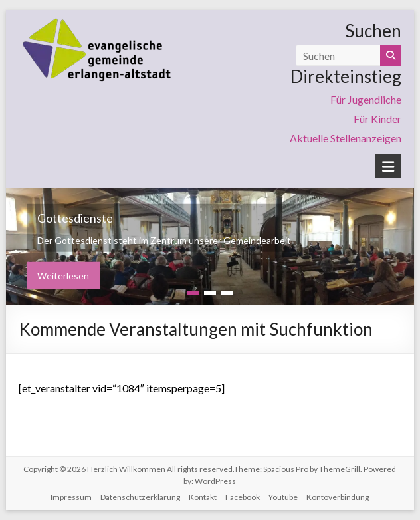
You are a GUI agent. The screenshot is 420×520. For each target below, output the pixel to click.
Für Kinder (377, 119)
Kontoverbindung (338, 497)
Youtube (283, 497)
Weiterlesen (63, 276)
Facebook (243, 497)
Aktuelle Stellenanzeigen (346, 138)
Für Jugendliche (366, 99)
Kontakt (203, 497)
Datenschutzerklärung (140, 497)
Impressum (71, 497)
